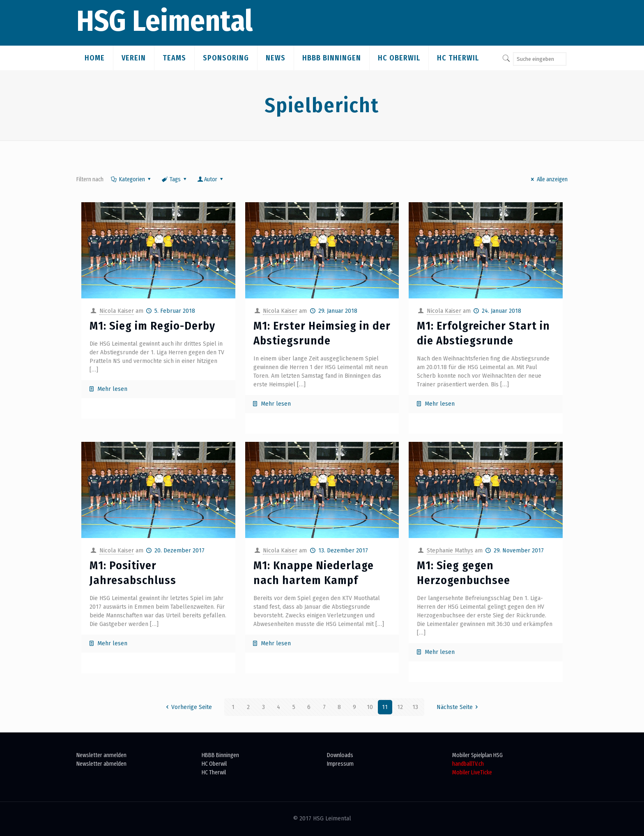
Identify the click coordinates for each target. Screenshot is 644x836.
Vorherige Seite (187, 707)
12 (400, 707)
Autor (211, 179)
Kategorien (131, 179)
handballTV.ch (468, 764)
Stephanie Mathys (450, 551)
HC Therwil (214, 772)
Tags (174, 179)
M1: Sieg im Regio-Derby (152, 326)
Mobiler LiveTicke (472, 772)
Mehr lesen (112, 389)
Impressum (340, 764)
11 (385, 707)
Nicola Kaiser (117, 311)
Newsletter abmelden (101, 764)
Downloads (340, 755)
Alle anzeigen (548, 179)
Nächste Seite (459, 707)
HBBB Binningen (220, 755)
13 (415, 707)
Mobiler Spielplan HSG (477, 755)
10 (370, 707)
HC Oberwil (214, 764)
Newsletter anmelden (101, 755)
